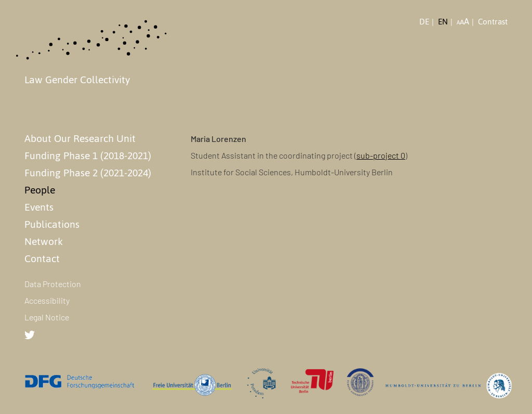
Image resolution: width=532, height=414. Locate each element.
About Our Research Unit (80, 138)
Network (44, 241)
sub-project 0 (381, 155)
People (40, 190)
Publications (52, 224)
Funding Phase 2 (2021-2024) (88, 173)
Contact (42, 258)
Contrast (493, 22)
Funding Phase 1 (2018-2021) (88, 156)
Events (39, 207)
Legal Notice (47, 317)
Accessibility (47, 300)
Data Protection (53, 284)
